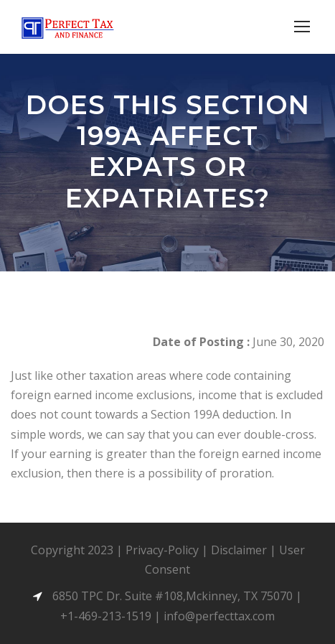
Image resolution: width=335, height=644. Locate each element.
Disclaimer (239, 550)
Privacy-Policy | (168, 550)
